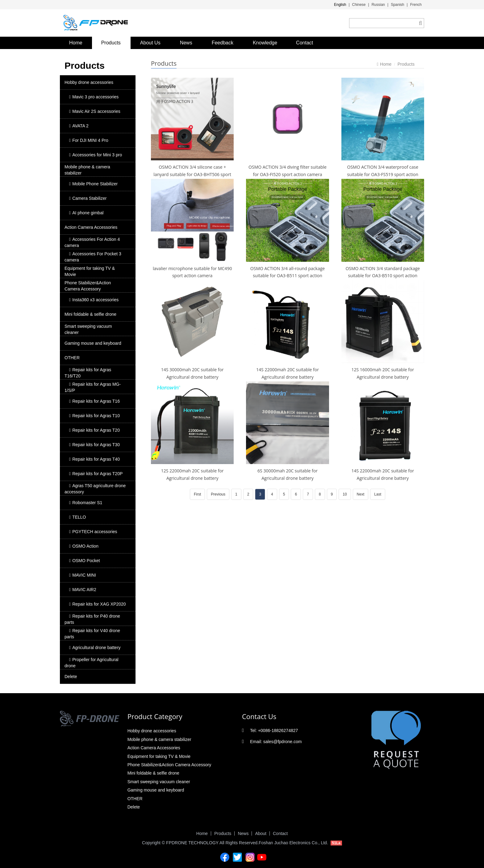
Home (76, 43)
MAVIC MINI (83, 575)
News (186, 43)
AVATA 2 (79, 126)
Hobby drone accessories (89, 82)
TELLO (77, 517)
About (261, 833)
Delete (71, 677)
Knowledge (265, 43)
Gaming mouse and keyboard (93, 343)
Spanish (397, 5)
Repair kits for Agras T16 (94, 401)
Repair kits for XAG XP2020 (98, 604)
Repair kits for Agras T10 (94, 416)
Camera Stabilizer (88, 198)
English (340, 5)
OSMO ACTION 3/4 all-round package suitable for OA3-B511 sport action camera (288, 276)
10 (345, 494)
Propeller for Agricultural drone (92, 663)
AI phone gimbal (86, 213)
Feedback (223, 43)
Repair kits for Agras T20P (96, 474)
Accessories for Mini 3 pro (96, 155)
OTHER (72, 358)
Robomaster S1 (86, 503)
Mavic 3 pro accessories (94, 97)
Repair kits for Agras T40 (94, 459)
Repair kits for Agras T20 (94, 430)
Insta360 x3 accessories (94, 300)
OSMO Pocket (85, 561)
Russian (378, 5)
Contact (305, 43)
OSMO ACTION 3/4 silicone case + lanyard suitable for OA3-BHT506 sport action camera (192, 174)
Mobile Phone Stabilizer (93, 184)
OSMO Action (84, 546)
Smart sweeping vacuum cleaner (88, 329)
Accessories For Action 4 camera (92, 242)
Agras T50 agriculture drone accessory (95, 489)
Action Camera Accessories (91, 227)
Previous (218, 494)
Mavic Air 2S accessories (95, 111)
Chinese (359, 5)
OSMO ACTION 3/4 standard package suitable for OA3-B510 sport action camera (383, 276)
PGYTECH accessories (93, 532)
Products (111, 43)
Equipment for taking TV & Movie (90, 271)
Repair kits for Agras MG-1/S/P (93, 387)
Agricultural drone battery (95, 648)
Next (361, 494)
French (416, 5)
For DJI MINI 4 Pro (89, 140)
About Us (150, 43)
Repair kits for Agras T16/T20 (88, 373)
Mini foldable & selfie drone (90, 314)
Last (378, 494)
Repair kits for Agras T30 (94, 445)
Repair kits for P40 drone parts (92, 619)
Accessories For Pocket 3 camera (93, 257)
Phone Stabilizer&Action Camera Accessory (88, 286)
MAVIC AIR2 (83, 590)
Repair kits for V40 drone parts (92, 634)
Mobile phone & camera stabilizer (87, 170)
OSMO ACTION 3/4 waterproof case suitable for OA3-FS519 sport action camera (383, 174)
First (197, 494)
